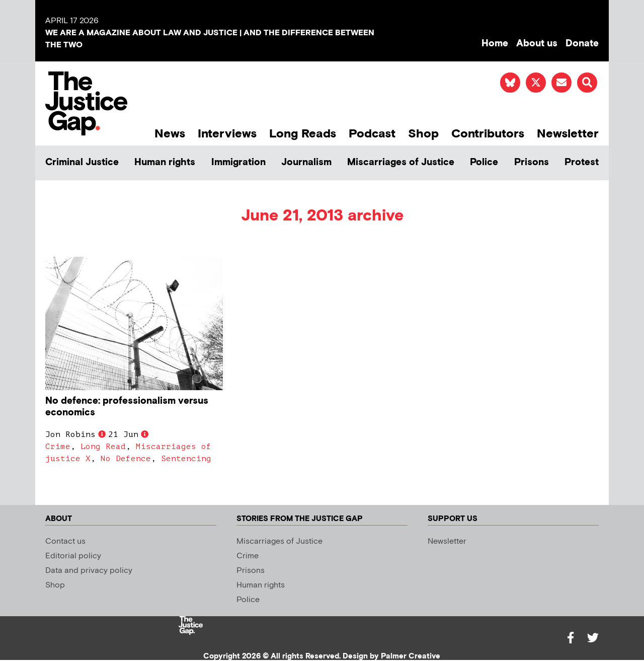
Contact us (65, 541)
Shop (423, 134)
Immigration (238, 162)
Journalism (306, 162)
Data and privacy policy (89, 571)
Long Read (103, 447)
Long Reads (303, 134)
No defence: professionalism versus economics (127, 407)
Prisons (532, 162)
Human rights (165, 162)
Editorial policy (73, 556)
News (170, 134)
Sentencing (186, 459)
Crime (58, 447)
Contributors (488, 134)
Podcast (372, 134)
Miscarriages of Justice (401, 162)
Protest (582, 162)
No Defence (126, 459)
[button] (587, 83)
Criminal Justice (82, 162)
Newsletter (568, 134)
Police (484, 162)
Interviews (227, 134)
